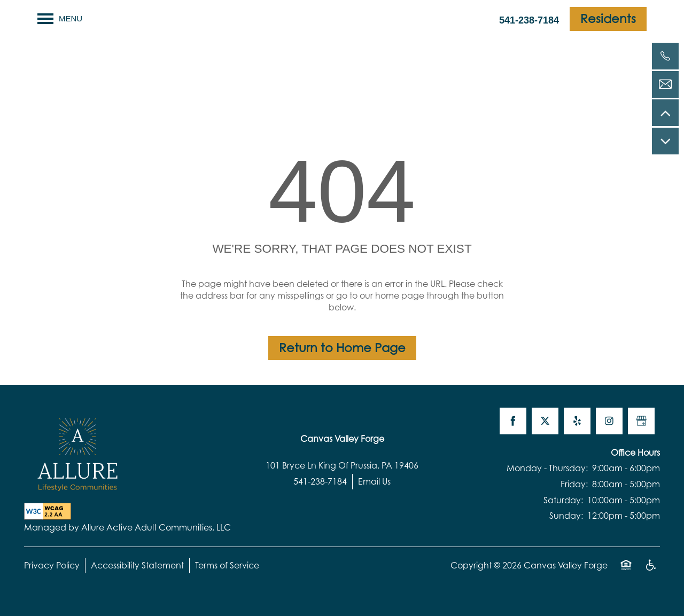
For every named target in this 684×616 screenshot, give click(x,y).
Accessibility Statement (137, 565)
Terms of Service (227, 565)
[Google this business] (641, 421)
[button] (608, 19)
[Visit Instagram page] (609, 421)
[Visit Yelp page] (577, 421)
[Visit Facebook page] (513, 421)
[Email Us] (665, 84)
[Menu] (60, 19)
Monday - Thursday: (547, 468)
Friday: (574, 484)
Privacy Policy (52, 565)
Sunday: (566, 516)
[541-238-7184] (665, 56)
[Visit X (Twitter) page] (545, 421)
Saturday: (563, 500)
